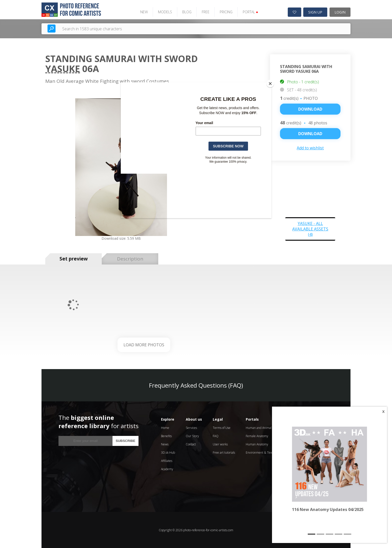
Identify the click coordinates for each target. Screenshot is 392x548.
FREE (205, 12)
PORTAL (250, 12)
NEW (143, 12)
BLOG (186, 12)
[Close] (270, 84)
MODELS (164, 12)
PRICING (226, 12)
